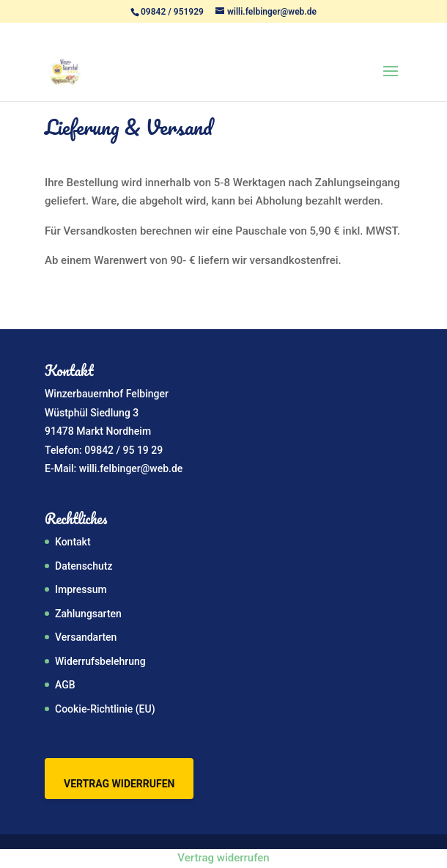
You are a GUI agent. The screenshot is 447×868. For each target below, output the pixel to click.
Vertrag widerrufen (119, 784)
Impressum (81, 589)
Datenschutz (84, 566)
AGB (65, 685)
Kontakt (73, 542)
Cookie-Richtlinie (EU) (105, 709)
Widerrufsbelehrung (100, 661)
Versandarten (86, 637)
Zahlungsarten (88, 614)
